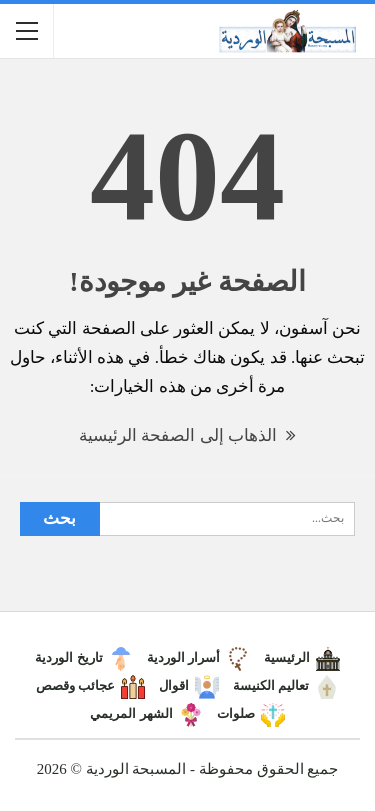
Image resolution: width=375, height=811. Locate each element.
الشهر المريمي (146, 713)
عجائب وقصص (90, 685)
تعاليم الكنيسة (286, 685)
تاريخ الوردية (83, 657)
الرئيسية (302, 657)
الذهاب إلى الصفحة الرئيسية (187, 435)
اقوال (189, 685)
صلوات (251, 713)
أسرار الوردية (198, 657)
